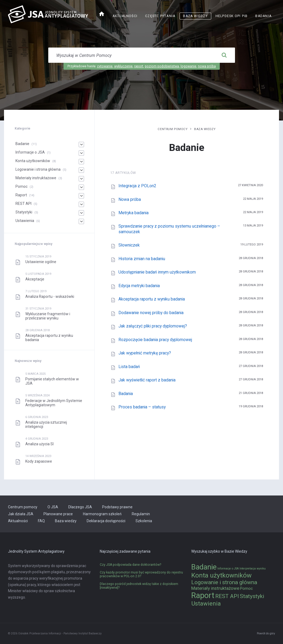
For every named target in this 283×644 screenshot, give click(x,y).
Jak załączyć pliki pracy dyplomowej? (153, 326)
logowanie (188, 66)
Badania (263, 16)
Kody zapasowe (39, 461)
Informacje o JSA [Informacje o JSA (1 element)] (228, 569)
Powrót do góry (266, 633)
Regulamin (141, 514)
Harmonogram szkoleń (102, 514)
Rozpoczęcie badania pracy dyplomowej (155, 340)
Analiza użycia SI (39, 444)
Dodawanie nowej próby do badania (151, 313)
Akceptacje (35, 279)
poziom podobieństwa (162, 66)
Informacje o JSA (30, 152)
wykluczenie (123, 66)
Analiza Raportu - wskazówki (50, 296)
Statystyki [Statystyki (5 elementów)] (252, 596)
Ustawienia (25, 221)
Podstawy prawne (117, 507)
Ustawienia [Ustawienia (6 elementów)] (206, 603)
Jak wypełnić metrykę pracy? (145, 353)
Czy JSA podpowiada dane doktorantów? (130, 565)
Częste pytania (160, 16)
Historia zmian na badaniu (142, 259)
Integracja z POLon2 (137, 186)
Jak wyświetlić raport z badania (147, 380)
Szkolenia (144, 521)
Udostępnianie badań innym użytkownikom (157, 272)
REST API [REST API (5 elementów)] (227, 596)
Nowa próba (130, 199)
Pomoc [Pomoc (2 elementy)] (246, 589)
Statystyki (24, 212)
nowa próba (207, 66)
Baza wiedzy (195, 16)
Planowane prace (58, 514)
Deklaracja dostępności (106, 521)
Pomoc (21, 186)
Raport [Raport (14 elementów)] (203, 595)
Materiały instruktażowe (36, 178)
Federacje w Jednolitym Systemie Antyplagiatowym (54, 403)
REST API (23, 204)
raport (139, 66)
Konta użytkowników (33, 161)
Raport (21, 195)
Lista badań (129, 367)
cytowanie (105, 66)
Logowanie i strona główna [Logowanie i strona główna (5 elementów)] (224, 582)
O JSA (53, 507)
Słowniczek (129, 245)
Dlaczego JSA (80, 507)
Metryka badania (133, 213)
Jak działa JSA (21, 514)
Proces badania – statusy (142, 407)
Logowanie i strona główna (38, 169)
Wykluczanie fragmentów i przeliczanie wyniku (48, 316)
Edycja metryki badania (139, 286)
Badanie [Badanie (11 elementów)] (204, 567)
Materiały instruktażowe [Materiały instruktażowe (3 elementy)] (215, 588)
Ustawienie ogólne (41, 262)
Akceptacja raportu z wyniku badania (152, 299)
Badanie (22, 144)
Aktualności (125, 16)
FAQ (41, 521)
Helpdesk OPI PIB (232, 16)
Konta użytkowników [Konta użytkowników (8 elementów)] (221, 575)
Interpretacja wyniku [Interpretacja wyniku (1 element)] (253, 569)
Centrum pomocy (173, 129)
